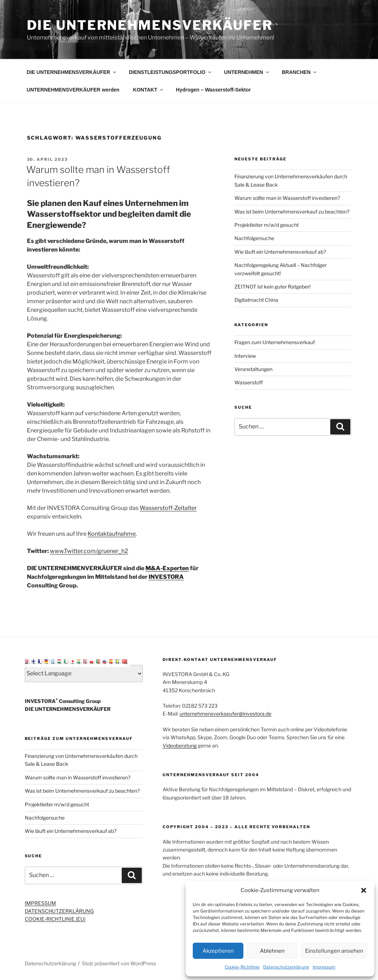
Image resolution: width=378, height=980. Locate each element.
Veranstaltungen (253, 369)
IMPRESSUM (40, 903)
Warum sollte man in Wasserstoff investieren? (287, 198)
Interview (245, 356)
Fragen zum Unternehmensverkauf (275, 342)
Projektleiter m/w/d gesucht (267, 225)
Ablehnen (272, 951)
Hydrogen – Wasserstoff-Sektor (213, 90)
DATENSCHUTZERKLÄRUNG (59, 911)
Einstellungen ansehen (334, 951)
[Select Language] (84, 674)
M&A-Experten (167, 568)
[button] (364, 890)
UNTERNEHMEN (247, 72)
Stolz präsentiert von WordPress (119, 963)
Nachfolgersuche (254, 238)
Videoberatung (180, 745)
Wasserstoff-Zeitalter (168, 508)
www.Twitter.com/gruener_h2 (89, 551)
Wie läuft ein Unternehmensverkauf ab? (280, 252)
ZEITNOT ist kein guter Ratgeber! (272, 287)
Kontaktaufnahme (112, 534)
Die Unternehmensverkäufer (150, 25)
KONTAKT (149, 90)
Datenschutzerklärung (286, 967)
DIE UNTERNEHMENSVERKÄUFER (72, 72)
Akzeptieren (218, 951)
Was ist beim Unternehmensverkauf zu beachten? (292, 212)
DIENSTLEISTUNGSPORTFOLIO (171, 72)
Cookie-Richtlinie (242, 967)
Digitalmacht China (256, 300)
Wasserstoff (249, 382)
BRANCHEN (300, 72)
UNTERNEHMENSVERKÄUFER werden (73, 90)
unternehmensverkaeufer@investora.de (225, 714)
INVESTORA (166, 577)
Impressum (324, 967)
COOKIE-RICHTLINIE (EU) (55, 919)
